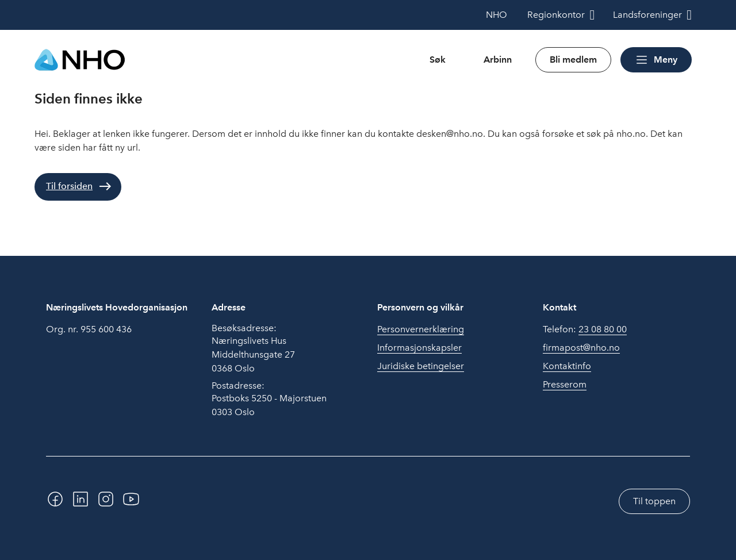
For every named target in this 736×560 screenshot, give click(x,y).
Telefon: (585, 329)
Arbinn (498, 60)
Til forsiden (69, 186)
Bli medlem (573, 60)
